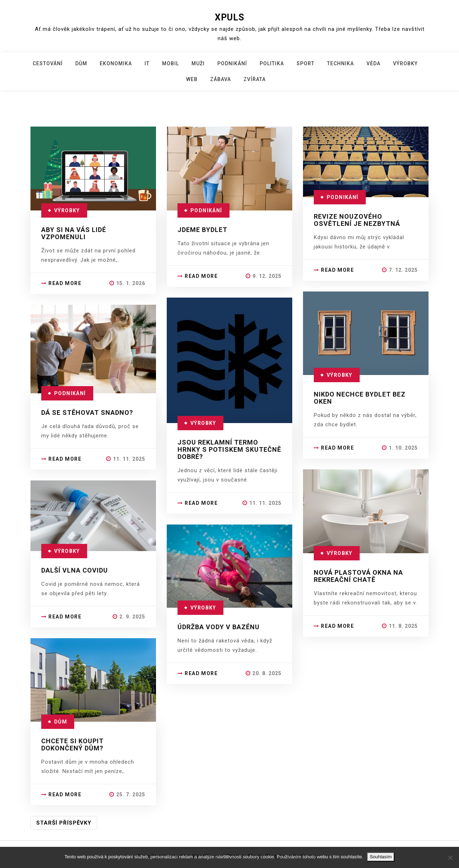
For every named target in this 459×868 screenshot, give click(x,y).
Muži (198, 63)
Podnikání (232, 63)
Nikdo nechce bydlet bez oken (360, 398)
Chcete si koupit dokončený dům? (72, 744)
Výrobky (405, 63)
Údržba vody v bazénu (219, 627)
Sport (306, 63)
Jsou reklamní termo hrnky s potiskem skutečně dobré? (229, 449)
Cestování (48, 63)
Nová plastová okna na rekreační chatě (358, 576)
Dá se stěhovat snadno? (87, 412)
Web (192, 79)
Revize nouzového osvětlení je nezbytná (357, 220)
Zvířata (255, 79)
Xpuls (229, 17)
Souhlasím (381, 857)
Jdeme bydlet (202, 230)
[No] (450, 858)
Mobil (171, 63)
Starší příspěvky (64, 823)
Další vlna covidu (75, 570)
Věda (373, 63)
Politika (272, 63)
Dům (81, 63)
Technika (340, 63)
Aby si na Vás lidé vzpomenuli (74, 233)
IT (147, 63)
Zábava (221, 79)
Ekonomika (116, 63)
